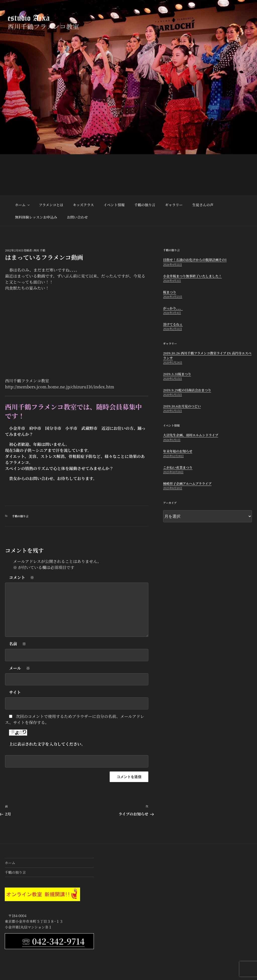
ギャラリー (174, 205)
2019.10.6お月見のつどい (182, 406)
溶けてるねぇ (173, 324)
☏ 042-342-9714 (53, 941)
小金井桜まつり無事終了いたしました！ (192, 276)
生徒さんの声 (203, 205)
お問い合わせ (77, 217)
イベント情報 (114, 205)
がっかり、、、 (173, 308)
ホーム (23, 205)
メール (20, 668)
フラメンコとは (51, 205)
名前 (18, 644)
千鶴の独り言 (145, 205)
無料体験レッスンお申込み (36, 217)
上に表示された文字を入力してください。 (47, 744)
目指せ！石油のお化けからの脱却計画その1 (195, 260)
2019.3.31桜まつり (177, 374)
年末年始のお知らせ (178, 451)
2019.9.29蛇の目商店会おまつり (187, 390)
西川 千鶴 (40, 250)
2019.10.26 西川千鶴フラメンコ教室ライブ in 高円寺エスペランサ (207, 355)
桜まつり (170, 292)
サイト (15, 692)
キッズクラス (83, 205)
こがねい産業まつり (178, 467)
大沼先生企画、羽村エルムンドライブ (191, 435)
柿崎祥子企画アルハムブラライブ (187, 483)
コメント (22, 578)
